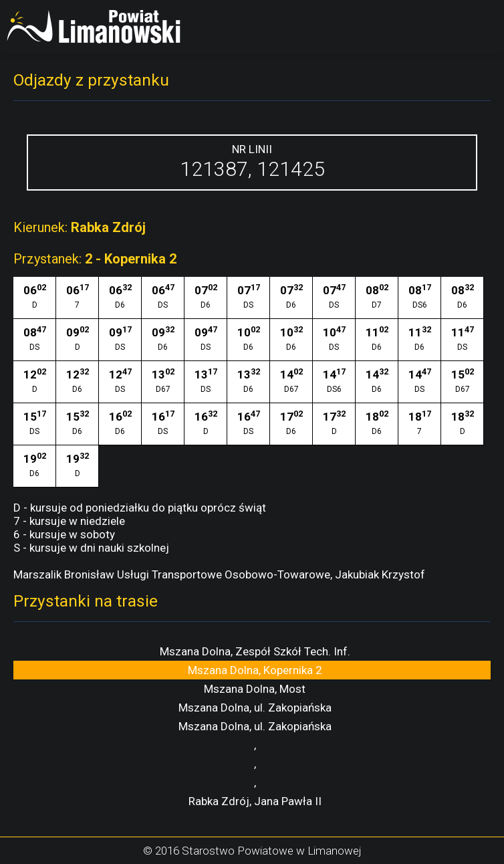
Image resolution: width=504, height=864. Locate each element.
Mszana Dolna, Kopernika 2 (255, 670)
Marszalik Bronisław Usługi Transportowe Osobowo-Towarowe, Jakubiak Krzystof (219, 574)
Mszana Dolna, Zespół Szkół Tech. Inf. (255, 651)
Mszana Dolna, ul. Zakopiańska (255, 708)
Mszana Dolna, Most (255, 689)
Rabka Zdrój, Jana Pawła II (255, 801)
